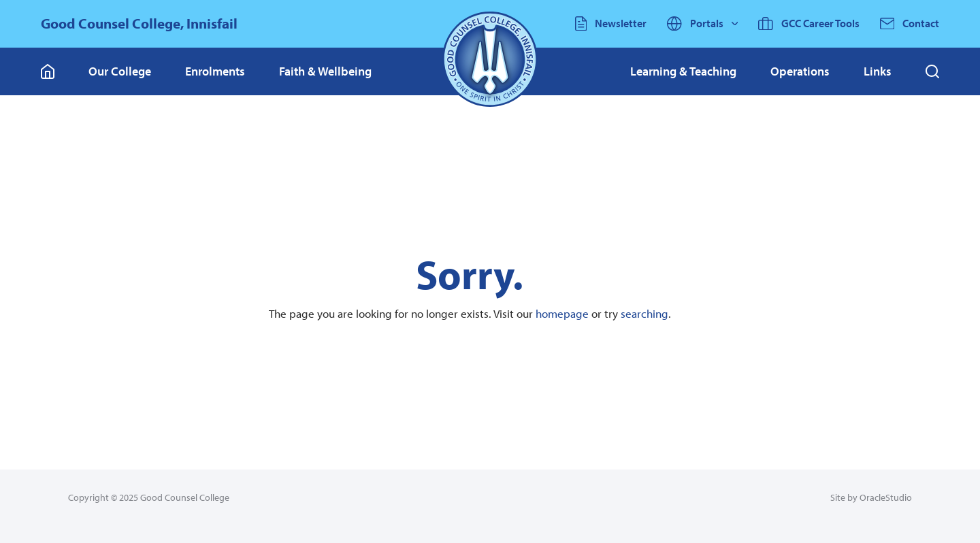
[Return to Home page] (490, 59)
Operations (800, 71)
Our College (120, 71)
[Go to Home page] (48, 71)
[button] (932, 71)
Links (878, 71)
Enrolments (215, 71)
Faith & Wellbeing (325, 71)
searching (644, 313)
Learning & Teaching (683, 71)
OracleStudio (886, 497)
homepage (562, 313)
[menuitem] (120, 71)
